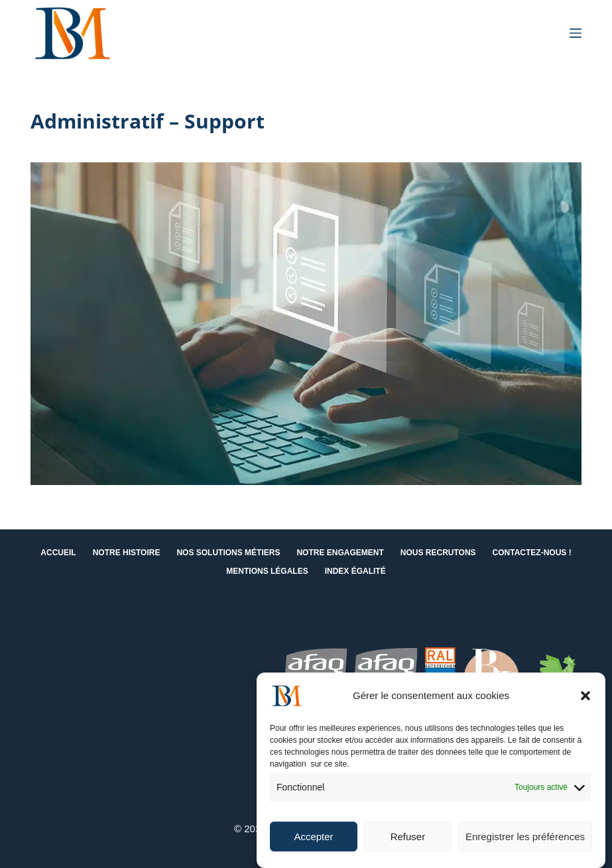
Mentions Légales (267, 571)
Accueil (58, 553)
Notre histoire (127, 553)
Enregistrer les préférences (525, 837)
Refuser (408, 837)
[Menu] (576, 33)
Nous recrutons (438, 553)
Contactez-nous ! (532, 553)
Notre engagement (340, 553)
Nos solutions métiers (228, 553)
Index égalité (355, 571)
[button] (585, 696)
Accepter (313, 837)
